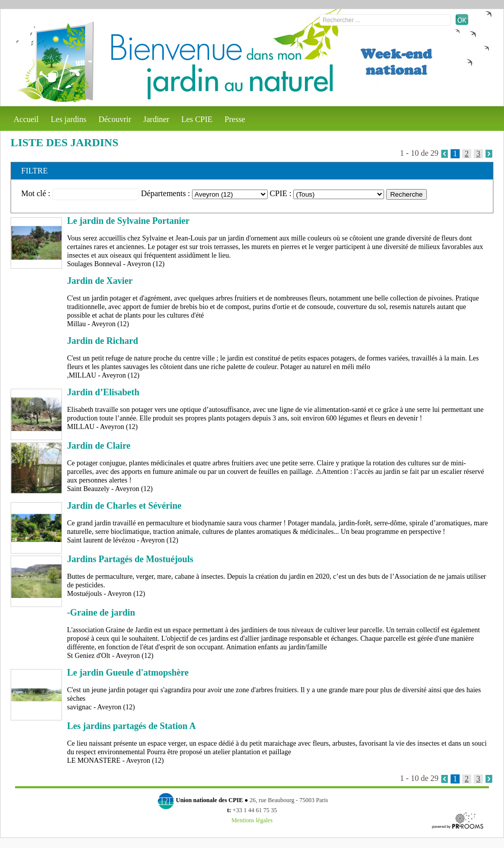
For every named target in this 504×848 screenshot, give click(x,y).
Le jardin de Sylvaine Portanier (128, 221)
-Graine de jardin (101, 613)
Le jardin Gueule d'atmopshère (128, 673)
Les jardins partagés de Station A (132, 726)
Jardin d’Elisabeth (103, 392)
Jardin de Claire (99, 446)
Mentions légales (252, 820)
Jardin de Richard (103, 341)
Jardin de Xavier (100, 281)
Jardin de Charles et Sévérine (124, 506)
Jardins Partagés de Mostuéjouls (130, 559)
